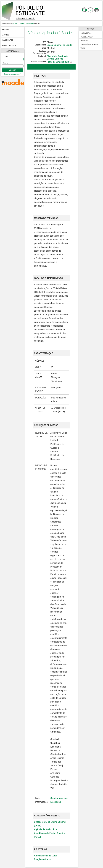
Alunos (6, 35)
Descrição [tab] (36, 67)
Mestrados (30, 24)
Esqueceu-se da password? (12, 74)
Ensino (5, 30)
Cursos (21, 24)
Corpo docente (9, 45)
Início (15, 24)
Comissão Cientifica (89, 44)
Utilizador (7, 57)
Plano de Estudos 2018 (58, 62)
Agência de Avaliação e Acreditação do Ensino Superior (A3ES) (49, 833)
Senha (5, 63)
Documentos (86, 33)
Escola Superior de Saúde (59, 45)
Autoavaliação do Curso (46, 856)
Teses (83, 48)
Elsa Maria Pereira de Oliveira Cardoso (57, 58)
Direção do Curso (42, 859)
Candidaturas (87, 37)
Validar (13, 70)
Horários (85, 41)
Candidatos (8, 40)
